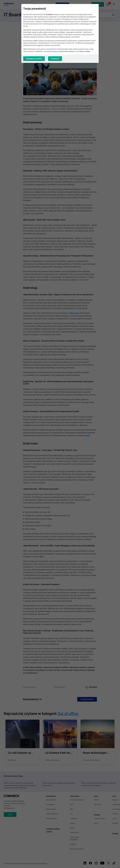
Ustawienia (55, 59)
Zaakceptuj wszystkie (34, 59)
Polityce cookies (84, 51)
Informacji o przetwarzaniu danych (62, 51)
